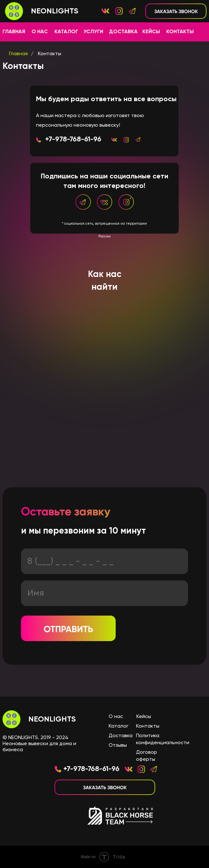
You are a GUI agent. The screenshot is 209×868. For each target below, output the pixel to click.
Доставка (121, 736)
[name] (104, 593)
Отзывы (118, 745)
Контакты (50, 54)
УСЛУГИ (93, 32)
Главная (18, 54)
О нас (116, 717)
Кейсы (144, 717)
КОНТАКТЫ (180, 32)
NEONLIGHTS (52, 719)
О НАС (40, 32)
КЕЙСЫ (151, 32)
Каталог (119, 726)
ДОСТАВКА (123, 32)
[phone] (104, 561)
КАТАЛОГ (66, 32)
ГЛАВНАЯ (14, 32)
